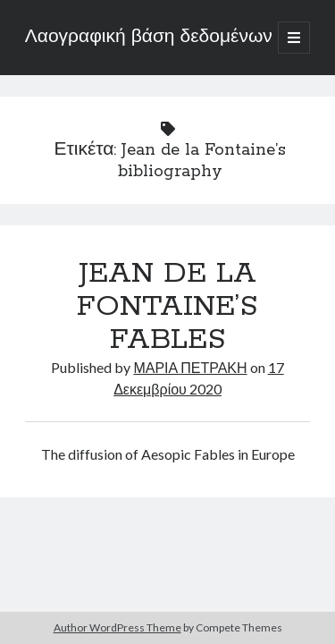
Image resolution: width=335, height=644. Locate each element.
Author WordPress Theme (117, 627)
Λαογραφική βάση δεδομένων (149, 38)
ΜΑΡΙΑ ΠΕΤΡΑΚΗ (190, 367)
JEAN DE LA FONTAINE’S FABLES (167, 307)
